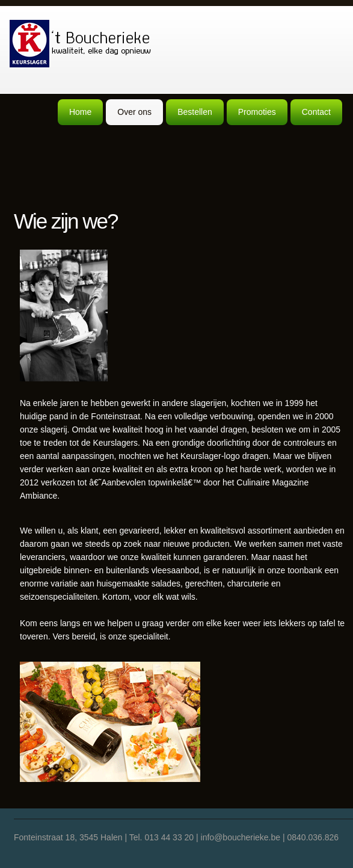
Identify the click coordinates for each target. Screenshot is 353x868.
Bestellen (195, 112)
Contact (316, 112)
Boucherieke (81, 44)
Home (80, 112)
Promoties (257, 112)
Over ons (134, 112)
